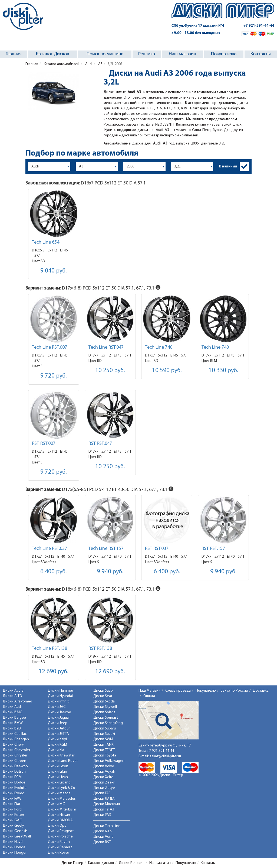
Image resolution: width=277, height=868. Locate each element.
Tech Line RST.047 (106, 347)
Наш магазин (182, 54)
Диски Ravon (59, 842)
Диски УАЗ (102, 815)
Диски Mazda (59, 793)
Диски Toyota (105, 756)
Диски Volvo (104, 766)
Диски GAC (12, 820)
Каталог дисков (101, 863)
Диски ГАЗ (102, 793)
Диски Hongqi (14, 853)
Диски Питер (72, 863)
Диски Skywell (105, 707)
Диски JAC (57, 707)
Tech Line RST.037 (50, 549)
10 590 (167, 371)
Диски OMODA (60, 820)
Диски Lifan (57, 772)
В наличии (228, 166)
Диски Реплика (132, 863)
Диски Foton (13, 815)
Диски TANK (103, 745)
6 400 (54, 572)
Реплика (147, 54)
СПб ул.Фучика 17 (198, 26)
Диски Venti (103, 837)
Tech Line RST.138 (50, 649)
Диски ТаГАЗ (104, 810)
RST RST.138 (100, 649)
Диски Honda (14, 847)
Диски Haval (13, 842)
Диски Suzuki (104, 734)
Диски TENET (104, 750)
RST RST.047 (100, 444)
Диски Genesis (15, 831)
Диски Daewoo (15, 766)
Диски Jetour (59, 729)
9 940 (110, 572)
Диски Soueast (106, 718)
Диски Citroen (14, 761)
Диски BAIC (12, 712)
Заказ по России (234, 691)
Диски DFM (12, 777)
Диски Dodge (14, 783)
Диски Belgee (14, 718)
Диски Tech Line (107, 826)
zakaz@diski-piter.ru (165, 756)
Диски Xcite (103, 777)
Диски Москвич (107, 804)
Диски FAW (12, 799)
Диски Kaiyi (57, 739)
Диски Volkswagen (109, 761)
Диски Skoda (104, 702)
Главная (14, 54)
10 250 (110, 371)
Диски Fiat (11, 804)
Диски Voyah (104, 772)
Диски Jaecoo (60, 712)
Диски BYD (12, 729)
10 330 (223, 371)
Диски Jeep (58, 723)
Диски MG (57, 804)
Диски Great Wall (17, 837)
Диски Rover (58, 853)
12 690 (54, 672)
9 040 (54, 271)
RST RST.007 (44, 444)
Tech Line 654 (46, 242)
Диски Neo (103, 831)
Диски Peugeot (61, 831)
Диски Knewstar (61, 756)
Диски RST (102, 842)
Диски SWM (103, 739)
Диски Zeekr (104, 783)
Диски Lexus (58, 766)
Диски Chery (13, 745)
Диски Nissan (59, 815)
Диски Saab (103, 691)
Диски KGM (57, 745)
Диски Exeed (14, 793)
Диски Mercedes (62, 799)
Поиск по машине (105, 54)
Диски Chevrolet (17, 750)
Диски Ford (12, 810)
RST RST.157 (213, 549)
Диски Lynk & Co (62, 788)
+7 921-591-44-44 (259, 26)
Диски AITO (12, 696)
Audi (88, 64)
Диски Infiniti (59, 702)
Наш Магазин (149, 691)
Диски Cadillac (15, 734)
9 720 (54, 376)
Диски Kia (56, 750)
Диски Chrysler (15, 756)
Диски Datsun (14, 772)
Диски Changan (16, 739)
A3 (100, 64)
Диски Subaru (105, 729)
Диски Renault (60, 847)
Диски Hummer (60, 691)
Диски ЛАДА (104, 799)
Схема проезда (178, 691)
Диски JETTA (58, 734)
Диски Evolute (15, 788)
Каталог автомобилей (61, 64)
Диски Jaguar (59, 718)
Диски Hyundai (60, 696)
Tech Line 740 (159, 347)
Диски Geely (13, 826)
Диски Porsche (60, 837)
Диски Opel (58, 826)
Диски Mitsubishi (62, 810)
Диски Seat (103, 696)
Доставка (261, 691)
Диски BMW (13, 723)
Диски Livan (58, 777)
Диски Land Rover (63, 761)
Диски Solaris (104, 712)
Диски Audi (12, 707)
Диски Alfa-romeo (17, 702)
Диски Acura (13, 691)
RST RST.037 (157, 549)
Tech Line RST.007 (50, 347)
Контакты (261, 54)
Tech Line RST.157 (106, 549)
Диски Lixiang (59, 783)
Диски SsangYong (108, 723)
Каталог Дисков (53, 54)
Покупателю (224, 54)
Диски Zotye (104, 788)
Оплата (149, 696)
